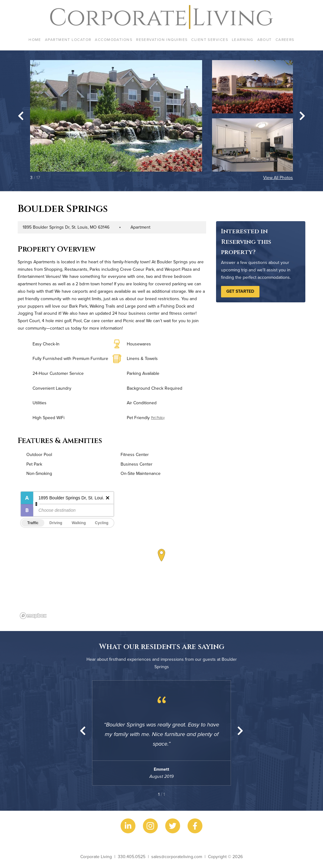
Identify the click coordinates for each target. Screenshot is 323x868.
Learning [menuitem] (243, 39)
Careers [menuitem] (285, 39)
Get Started (240, 291)
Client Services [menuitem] (210, 39)
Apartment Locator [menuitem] (68, 39)
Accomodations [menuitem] (114, 39)
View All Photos (278, 178)
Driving (56, 523)
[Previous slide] (83, 731)
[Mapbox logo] (33, 616)
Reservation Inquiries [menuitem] (162, 39)
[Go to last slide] (21, 116)
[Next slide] (302, 116)
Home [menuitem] (35, 39)
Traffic (33, 523)
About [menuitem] (265, 39)
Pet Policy (158, 418)
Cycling (102, 523)
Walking (79, 523)
